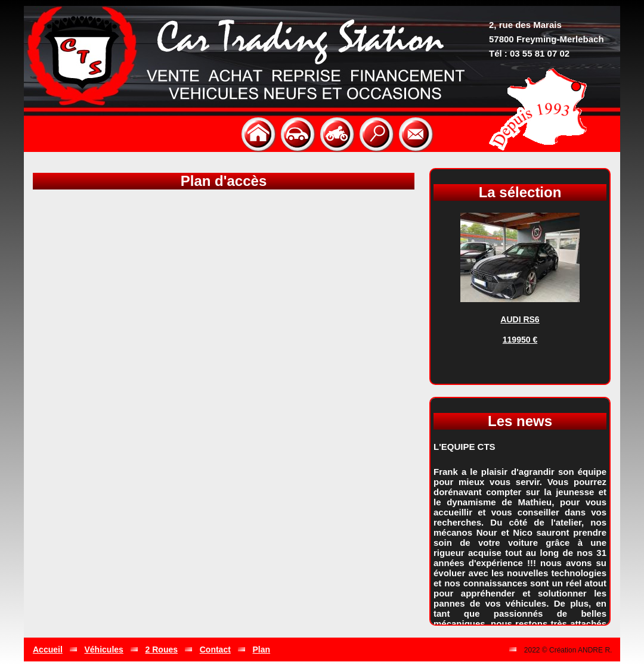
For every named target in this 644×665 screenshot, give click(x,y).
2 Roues (162, 650)
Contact (215, 650)
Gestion (487, 650)
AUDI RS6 (520, 319)
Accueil (48, 650)
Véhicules (104, 650)
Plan (262, 650)
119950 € (520, 340)
